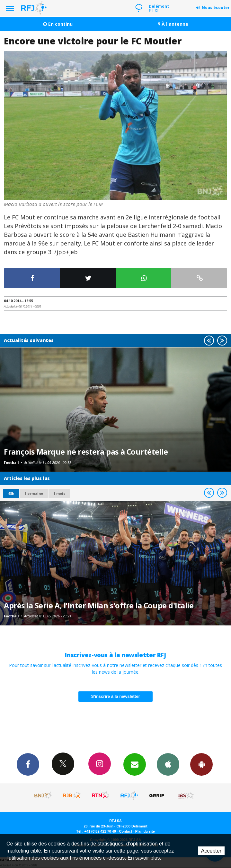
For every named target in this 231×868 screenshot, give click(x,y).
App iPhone (168, 764)
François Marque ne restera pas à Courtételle (86, 452)
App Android (201, 764)
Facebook (28, 764)
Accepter (211, 851)
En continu (58, 24)
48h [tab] (11, 493)
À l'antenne (173, 24)
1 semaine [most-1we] (34, 493)
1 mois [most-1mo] (59, 493)
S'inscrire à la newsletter (116, 696)
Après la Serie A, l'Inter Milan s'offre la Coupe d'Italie (99, 605)
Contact (126, 831)
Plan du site (145, 831)
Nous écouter (216, 8)
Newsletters (135, 764)
